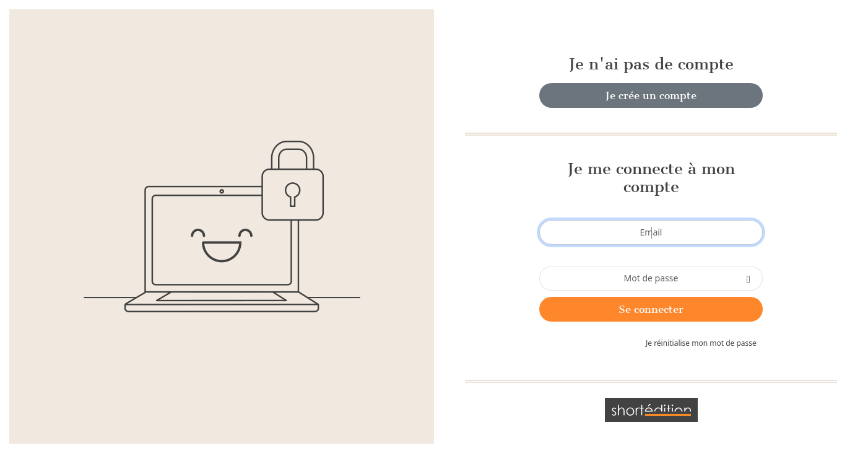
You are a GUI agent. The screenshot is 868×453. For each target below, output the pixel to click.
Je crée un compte (651, 95)
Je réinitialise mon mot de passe (701, 343)
